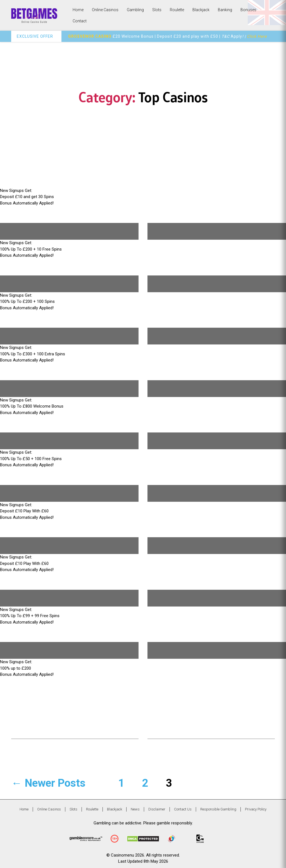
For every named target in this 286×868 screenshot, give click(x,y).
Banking (225, 10)
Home (78, 10)
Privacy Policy (256, 809)
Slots (157, 10)
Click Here (257, 36)
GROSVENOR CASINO (90, 36)
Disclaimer (157, 809)
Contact (80, 21)
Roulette (177, 10)
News (135, 809)
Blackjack (201, 10)
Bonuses (248, 10)
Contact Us (183, 809)
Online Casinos (105, 10)
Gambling (135, 10)
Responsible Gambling (218, 809)
